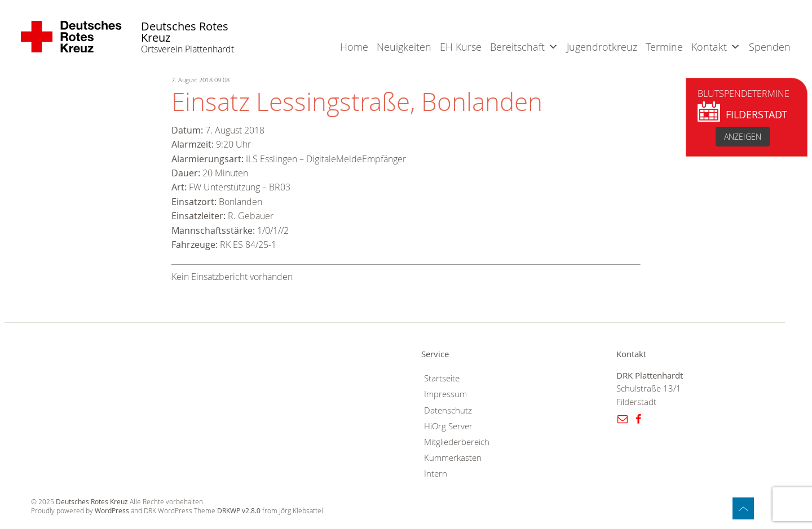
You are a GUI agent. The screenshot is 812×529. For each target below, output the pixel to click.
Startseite (442, 378)
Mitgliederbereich (457, 442)
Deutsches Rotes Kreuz (185, 32)
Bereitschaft (517, 47)
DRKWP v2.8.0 (239, 511)
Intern (436, 474)
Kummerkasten (453, 458)
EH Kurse (461, 47)
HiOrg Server (448, 426)
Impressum (445, 394)
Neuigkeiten (404, 47)
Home (354, 47)
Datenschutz (448, 410)
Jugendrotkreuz (602, 47)
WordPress (112, 511)
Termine (664, 47)
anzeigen (743, 137)
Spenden (770, 47)
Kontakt (709, 47)
